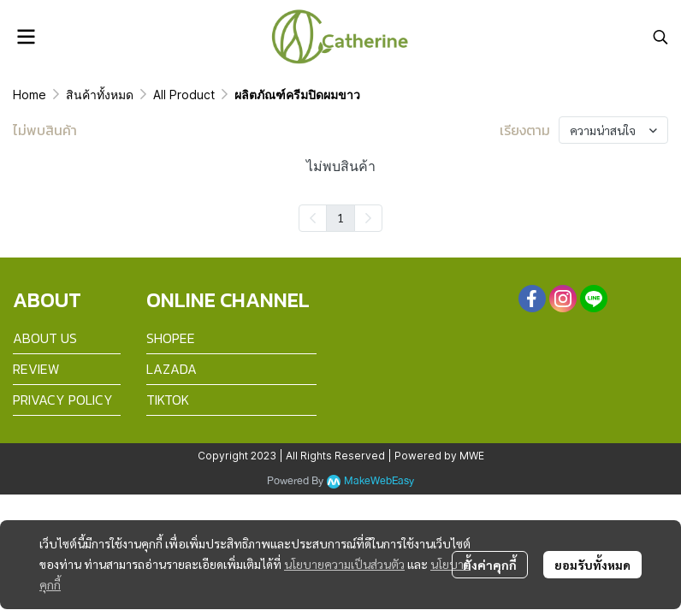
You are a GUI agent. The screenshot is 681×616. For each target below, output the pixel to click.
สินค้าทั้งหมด (100, 95)
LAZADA (172, 369)
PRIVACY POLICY (63, 400)
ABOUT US (45, 338)
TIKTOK (168, 400)
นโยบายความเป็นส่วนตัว (344, 564)
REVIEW (36, 369)
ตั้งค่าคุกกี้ (490, 565)
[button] (660, 37)
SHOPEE (171, 338)
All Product (184, 95)
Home (30, 95)
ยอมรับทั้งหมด (592, 565)
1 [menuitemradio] (340, 217)
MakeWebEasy (379, 481)
